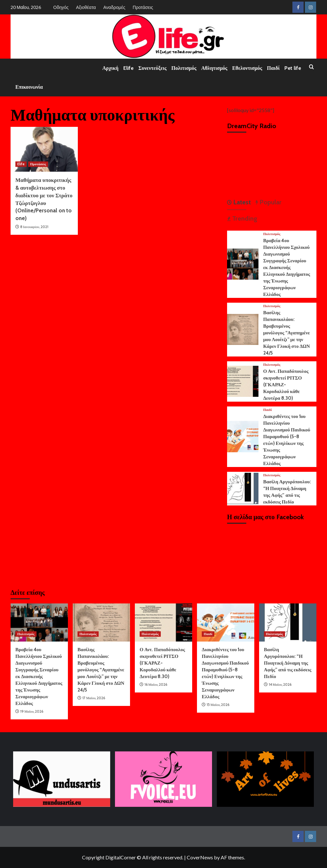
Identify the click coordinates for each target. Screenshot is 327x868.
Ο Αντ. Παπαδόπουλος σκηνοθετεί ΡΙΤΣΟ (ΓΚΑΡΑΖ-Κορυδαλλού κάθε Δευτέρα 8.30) (286, 385)
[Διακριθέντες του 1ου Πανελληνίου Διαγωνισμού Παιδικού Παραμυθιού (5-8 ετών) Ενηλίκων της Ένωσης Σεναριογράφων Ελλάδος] (243, 436)
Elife (128, 68)
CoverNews (200, 857)
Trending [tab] (244, 218)
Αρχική (110, 68)
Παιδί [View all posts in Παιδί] (268, 410)
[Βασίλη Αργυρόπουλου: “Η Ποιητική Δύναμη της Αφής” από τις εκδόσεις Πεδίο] (243, 488)
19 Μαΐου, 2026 (32, 711)
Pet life (293, 68)
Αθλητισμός (214, 68)
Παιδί (274, 68)
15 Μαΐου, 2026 (218, 705)
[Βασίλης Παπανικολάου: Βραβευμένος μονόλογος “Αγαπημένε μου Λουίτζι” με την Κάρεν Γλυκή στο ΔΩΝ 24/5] (243, 329)
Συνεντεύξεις (152, 68)
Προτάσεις (143, 7)
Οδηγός (61, 7)
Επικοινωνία (29, 87)
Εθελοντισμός (247, 68)
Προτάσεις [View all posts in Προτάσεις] (38, 164)
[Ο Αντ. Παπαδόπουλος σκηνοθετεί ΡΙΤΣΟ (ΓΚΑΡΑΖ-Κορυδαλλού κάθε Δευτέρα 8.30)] (243, 381)
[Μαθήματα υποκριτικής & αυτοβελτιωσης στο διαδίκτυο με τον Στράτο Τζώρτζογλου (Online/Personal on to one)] (44, 149)
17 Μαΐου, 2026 (94, 698)
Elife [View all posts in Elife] (21, 164)
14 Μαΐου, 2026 (280, 684)
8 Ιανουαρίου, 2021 (34, 227)
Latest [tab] (241, 202)
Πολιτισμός (184, 68)
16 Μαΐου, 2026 (156, 684)
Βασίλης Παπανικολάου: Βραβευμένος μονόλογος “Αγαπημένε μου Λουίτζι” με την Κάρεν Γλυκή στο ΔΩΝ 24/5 (287, 333)
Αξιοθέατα (86, 7)
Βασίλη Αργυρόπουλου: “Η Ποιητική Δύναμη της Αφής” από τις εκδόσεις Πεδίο (288, 663)
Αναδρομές (114, 7)
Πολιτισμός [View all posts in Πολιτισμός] (272, 234)
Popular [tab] (270, 202)
